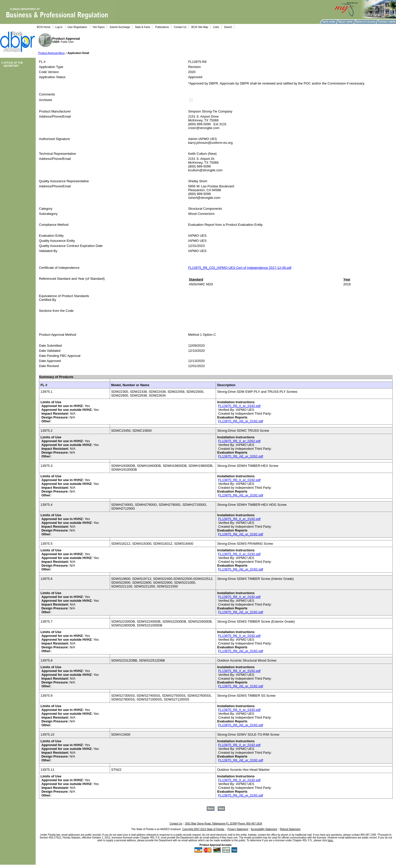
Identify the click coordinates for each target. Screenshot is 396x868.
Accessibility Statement (264, 829)
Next (221, 809)
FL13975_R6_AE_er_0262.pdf (241, 456)
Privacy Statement (238, 829)
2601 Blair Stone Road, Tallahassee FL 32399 (211, 824)
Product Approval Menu (51, 53)
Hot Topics (99, 27)
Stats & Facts (142, 27)
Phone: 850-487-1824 (250, 824)
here (331, 840)
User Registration (77, 27)
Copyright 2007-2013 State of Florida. (203, 829)
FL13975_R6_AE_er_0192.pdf (241, 421)
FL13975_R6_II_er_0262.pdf (239, 441)
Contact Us (180, 27)
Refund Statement (290, 829)
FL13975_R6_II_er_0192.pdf (239, 406)
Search (228, 27)
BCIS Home (44, 27)
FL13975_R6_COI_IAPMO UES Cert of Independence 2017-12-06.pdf (240, 268)
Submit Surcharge (120, 27)
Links (216, 27)
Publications (162, 27)
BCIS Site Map (200, 27)
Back (211, 809)
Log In (59, 27)
